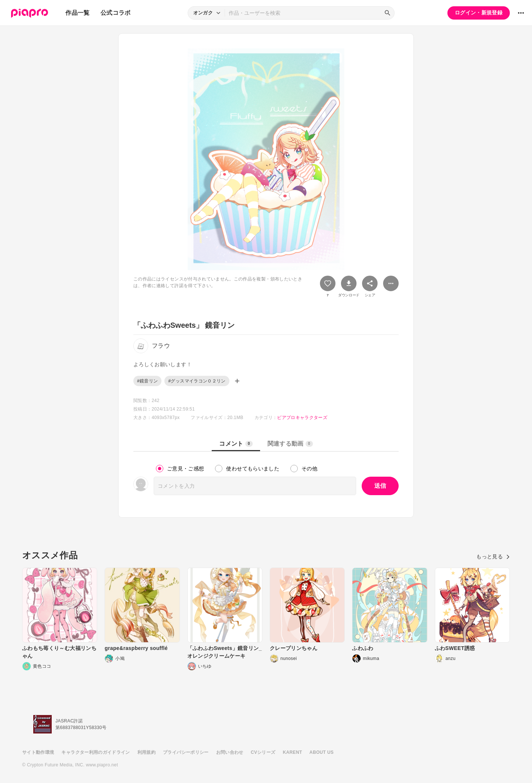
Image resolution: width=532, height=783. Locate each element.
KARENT (293, 752)
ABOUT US (322, 752)
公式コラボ (116, 13)
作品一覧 (77, 13)
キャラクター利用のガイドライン (96, 752)
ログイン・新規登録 (479, 13)
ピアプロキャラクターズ (302, 418)
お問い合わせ (230, 752)
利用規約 (146, 752)
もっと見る (493, 556)
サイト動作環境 (38, 752)
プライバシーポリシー (186, 752)
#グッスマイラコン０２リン (197, 381)
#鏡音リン (147, 381)
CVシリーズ (263, 752)
